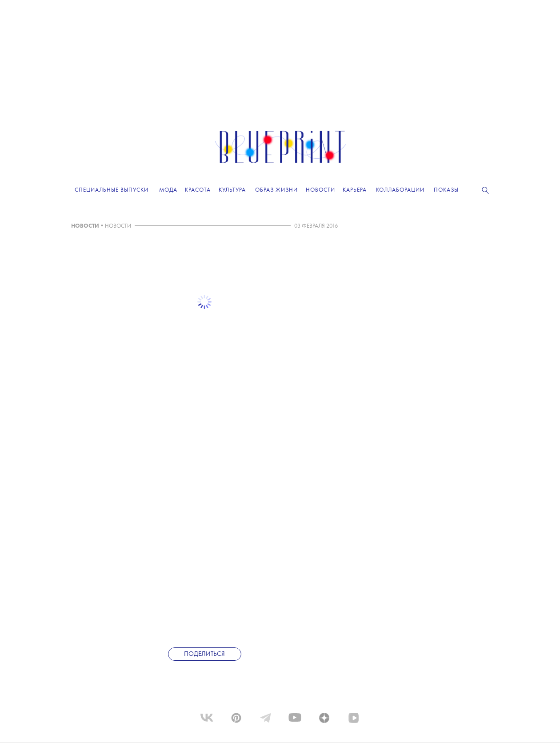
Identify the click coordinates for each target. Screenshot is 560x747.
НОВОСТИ (85, 226)
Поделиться (204, 654)
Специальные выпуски (112, 190)
